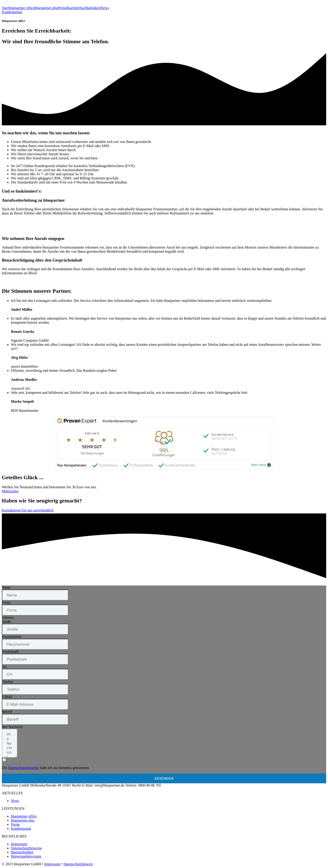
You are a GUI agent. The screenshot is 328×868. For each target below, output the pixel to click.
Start (5, 8)
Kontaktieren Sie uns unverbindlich (28, 510)
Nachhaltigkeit (90, 8)
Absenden (164, 778)
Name (6, 587)
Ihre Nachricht (12, 727)
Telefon (7, 682)
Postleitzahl (10, 652)
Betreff (7, 712)
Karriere (73, 8)
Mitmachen (10, 491)
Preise (63, 8)
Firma (6, 602)
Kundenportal (12, 12)
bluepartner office (22, 8)
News (105, 8)
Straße (6, 622)
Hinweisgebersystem (26, 856)
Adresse (8, 617)
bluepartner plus (46, 8)
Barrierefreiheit (22, 852)
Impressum (19, 844)
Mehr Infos (261, 465)
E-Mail (7, 697)
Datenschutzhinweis (78, 864)
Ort (4, 667)
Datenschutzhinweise (23, 768)
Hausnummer (12, 637)
